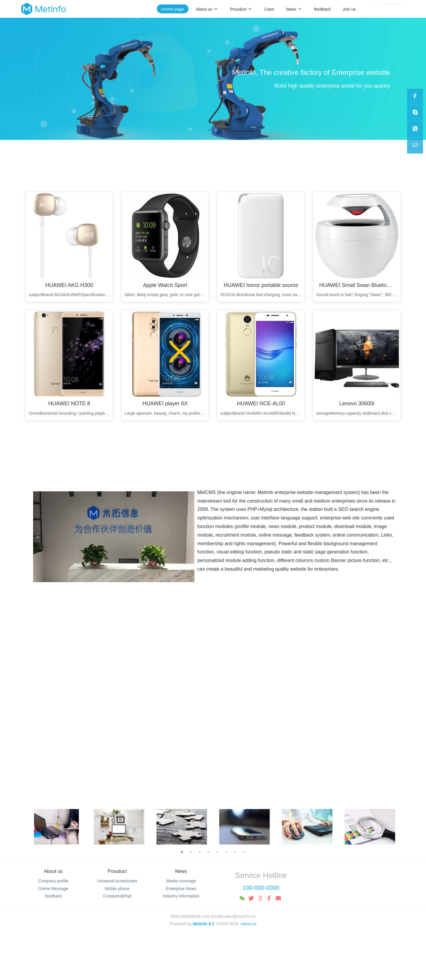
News (181, 871)
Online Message (53, 889)
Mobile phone (117, 889)
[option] (57, 827)
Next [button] (398, 827)
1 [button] (182, 852)
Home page (173, 9)
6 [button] (226, 852)
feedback (53, 896)
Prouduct (117, 871)
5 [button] (217, 852)
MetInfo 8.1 (203, 924)
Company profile (53, 881)
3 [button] (200, 852)
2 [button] (191, 852)
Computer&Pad (117, 896)
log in (375, 9)
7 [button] (235, 852)
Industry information (181, 896)
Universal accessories (117, 881)
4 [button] (209, 852)
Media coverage (181, 881)
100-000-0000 (261, 888)
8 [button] (244, 852)
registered (394, 9)
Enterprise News (181, 889)
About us (53, 871)
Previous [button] (28, 827)
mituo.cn (248, 924)
